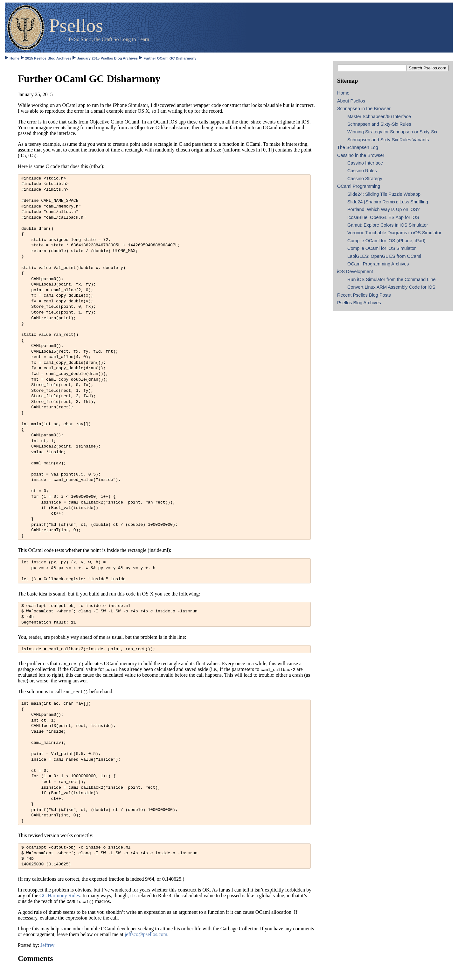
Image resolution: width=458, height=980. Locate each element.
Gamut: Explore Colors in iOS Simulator (388, 225)
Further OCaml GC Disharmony (170, 58)
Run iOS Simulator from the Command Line (392, 279)
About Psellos (351, 101)
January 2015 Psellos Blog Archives (107, 58)
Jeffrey (47, 945)
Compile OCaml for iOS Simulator (382, 248)
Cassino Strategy (365, 179)
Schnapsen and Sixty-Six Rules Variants (388, 140)
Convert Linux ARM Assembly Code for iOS (391, 287)
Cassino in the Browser (361, 155)
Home (14, 58)
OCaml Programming (359, 186)
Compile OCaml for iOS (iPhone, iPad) (386, 241)
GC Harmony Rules (60, 895)
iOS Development (355, 271)
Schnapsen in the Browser (364, 109)
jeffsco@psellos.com (146, 934)
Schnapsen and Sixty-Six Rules (379, 124)
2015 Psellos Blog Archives (48, 58)
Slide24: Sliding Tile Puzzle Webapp (384, 194)
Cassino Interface (365, 163)
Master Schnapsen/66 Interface (379, 116)
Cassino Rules (362, 171)
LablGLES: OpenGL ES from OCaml (384, 256)
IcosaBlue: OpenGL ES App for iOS (383, 217)
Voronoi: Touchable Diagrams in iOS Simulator (394, 233)
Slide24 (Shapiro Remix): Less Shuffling (388, 202)
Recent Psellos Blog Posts (364, 295)
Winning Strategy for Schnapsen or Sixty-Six (392, 132)
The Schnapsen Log (358, 147)
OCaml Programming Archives (378, 264)
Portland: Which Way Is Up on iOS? (383, 209)
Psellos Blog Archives (359, 303)
